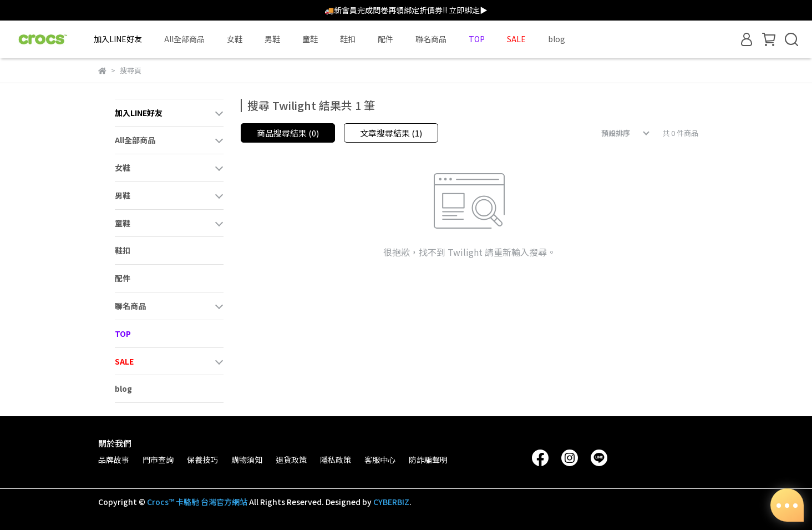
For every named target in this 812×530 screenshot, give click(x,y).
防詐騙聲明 (428, 460)
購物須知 (247, 460)
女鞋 (235, 39)
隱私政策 (336, 460)
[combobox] (618, 133)
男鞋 (272, 39)
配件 (385, 39)
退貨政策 (291, 460)
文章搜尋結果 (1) (391, 133)
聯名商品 (431, 39)
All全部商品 (184, 39)
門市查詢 (158, 460)
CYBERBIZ (391, 502)
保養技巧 (202, 460)
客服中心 (380, 460)
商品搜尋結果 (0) (288, 133)
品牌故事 (114, 460)
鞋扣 (348, 39)
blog (557, 39)
